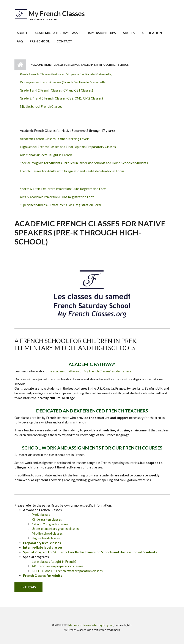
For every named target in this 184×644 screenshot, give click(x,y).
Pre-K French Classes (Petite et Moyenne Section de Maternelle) (66, 74)
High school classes (46, 538)
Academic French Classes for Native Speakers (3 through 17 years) (67, 131)
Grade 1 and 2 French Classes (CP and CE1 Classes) (56, 90)
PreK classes (41, 515)
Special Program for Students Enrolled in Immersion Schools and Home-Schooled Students (84, 163)
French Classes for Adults (42, 576)
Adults (129, 33)
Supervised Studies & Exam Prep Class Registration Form (60, 205)
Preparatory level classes (42, 543)
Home (20, 65)
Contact (64, 41)
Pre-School (40, 41)
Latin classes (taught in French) (54, 562)
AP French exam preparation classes (58, 566)
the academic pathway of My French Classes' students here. (90, 371)
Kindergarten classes (47, 519)
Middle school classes (47, 533)
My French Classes (57, 13)
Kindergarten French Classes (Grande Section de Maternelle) (63, 82)
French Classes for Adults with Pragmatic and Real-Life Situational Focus (72, 171)
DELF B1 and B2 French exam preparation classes (67, 571)
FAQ (20, 41)
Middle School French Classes (41, 106)
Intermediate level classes (43, 547)
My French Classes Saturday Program (91, 625)
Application (152, 33)
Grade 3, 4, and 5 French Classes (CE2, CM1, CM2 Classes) (61, 98)
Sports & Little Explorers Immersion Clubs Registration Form (63, 189)
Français (28, 587)
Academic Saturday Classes (58, 33)
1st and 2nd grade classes (50, 524)
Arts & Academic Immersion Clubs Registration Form (57, 197)
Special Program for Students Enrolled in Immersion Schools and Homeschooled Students (90, 552)
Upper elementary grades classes (55, 529)
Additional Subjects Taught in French (46, 155)
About (22, 33)
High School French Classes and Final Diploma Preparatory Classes (68, 147)
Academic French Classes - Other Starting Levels (55, 139)
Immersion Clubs (102, 33)
